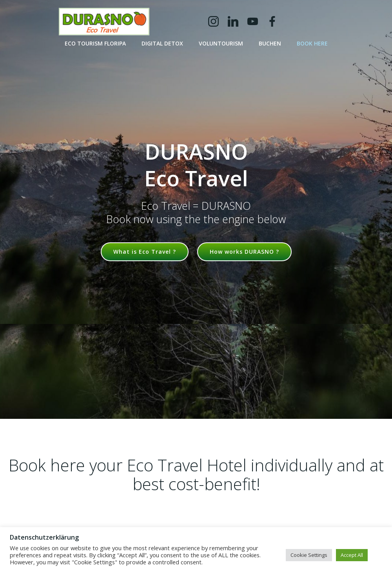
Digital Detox (162, 43)
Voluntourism (221, 43)
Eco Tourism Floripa (95, 43)
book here (312, 43)
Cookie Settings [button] (309, 555)
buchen (270, 43)
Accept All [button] (352, 555)
